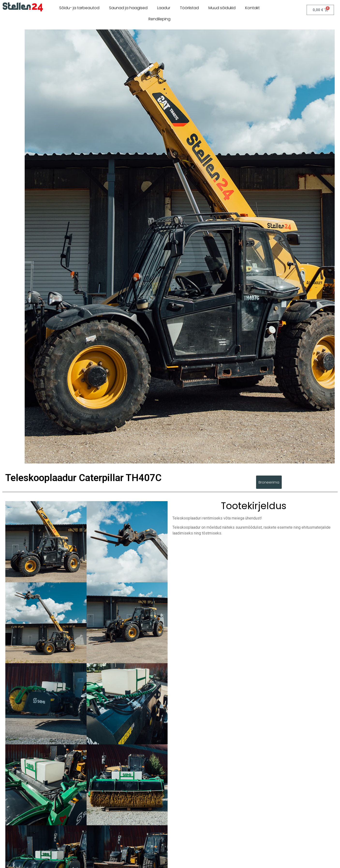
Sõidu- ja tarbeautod (79, 8)
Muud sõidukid (222, 8)
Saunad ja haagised (128, 8)
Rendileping (159, 19)
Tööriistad (189, 8)
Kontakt (252, 8)
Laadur (164, 8)
